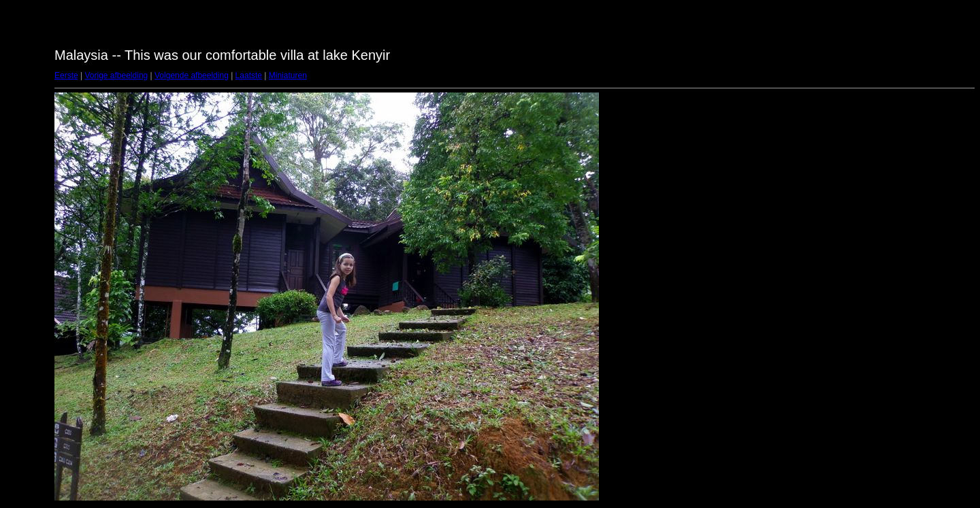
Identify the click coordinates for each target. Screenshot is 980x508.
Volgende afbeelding (192, 75)
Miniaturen (288, 75)
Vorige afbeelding (116, 75)
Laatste (249, 75)
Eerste (66, 75)
